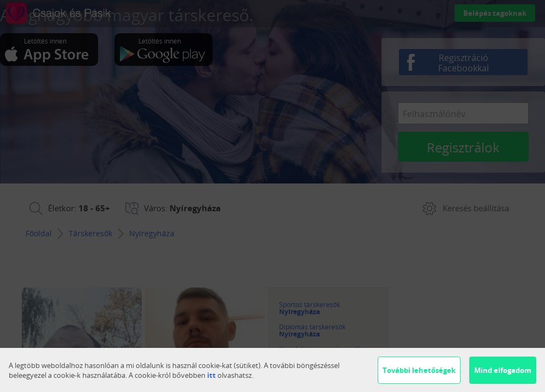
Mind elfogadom (503, 370)
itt (211, 375)
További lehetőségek (419, 370)
